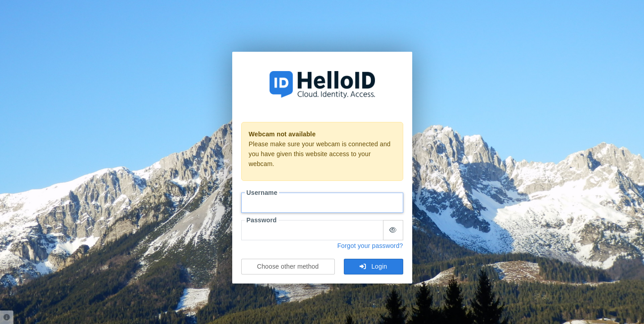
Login (373, 266)
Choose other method (288, 266)
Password (262, 220)
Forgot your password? (370, 246)
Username (262, 193)
